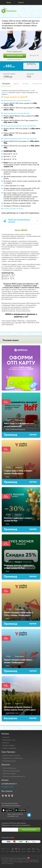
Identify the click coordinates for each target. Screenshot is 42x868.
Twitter (9, 796)
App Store (7, 810)
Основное (6, 84)
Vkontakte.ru (6, 796)
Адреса (16, 84)
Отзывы (25, 84)
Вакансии (6, 743)
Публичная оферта (9, 773)
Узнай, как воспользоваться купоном (19, 221)
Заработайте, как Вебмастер (13, 758)
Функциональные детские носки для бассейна (20, 126)
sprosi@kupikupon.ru (9, 784)
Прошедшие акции (9, 761)
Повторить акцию (15, 56)
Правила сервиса (9, 745)
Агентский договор (9, 768)
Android (5, 92)
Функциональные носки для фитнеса (17, 113)
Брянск (21, 2)
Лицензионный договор (11, 771)
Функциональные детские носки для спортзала (20, 138)
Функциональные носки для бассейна (17, 101)
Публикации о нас (9, 740)
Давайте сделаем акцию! (11, 755)
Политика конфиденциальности (14, 776)
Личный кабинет (40, 2)
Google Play (20, 810)
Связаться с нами (8, 786)
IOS (31, 91)
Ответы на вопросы (9, 748)
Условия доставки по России (14, 209)
